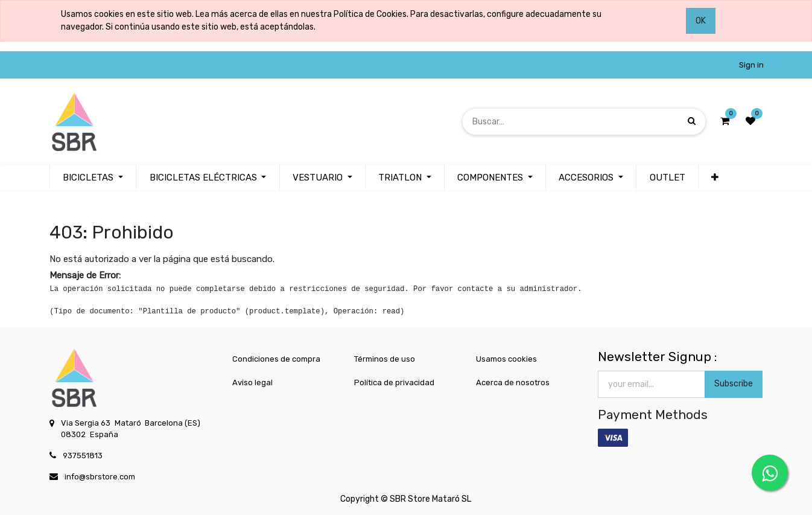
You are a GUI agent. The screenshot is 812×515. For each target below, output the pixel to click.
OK (701, 21)
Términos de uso (385, 359)
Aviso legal (252, 382)
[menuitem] (667, 178)
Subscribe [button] (734, 384)
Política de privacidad (394, 382)
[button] (715, 178)
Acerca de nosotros (513, 382)
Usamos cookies (506, 359)
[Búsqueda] (692, 121)
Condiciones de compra (276, 359)
